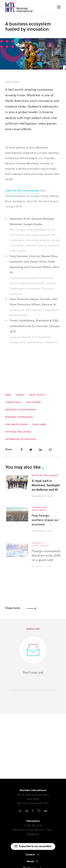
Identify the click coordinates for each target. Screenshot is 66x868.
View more (13, 608)
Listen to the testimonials (22, 193)
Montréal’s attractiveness (21, 411)
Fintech (20, 396)
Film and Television (16, 425)
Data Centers (34, 403)
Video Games (39, 425)
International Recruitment (40, 512)
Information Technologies (21, 440)
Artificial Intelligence (18, 433)
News (8, 396)
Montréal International (19, 418)
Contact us (33, 834)
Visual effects (37, 396)
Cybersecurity (13, 403)
